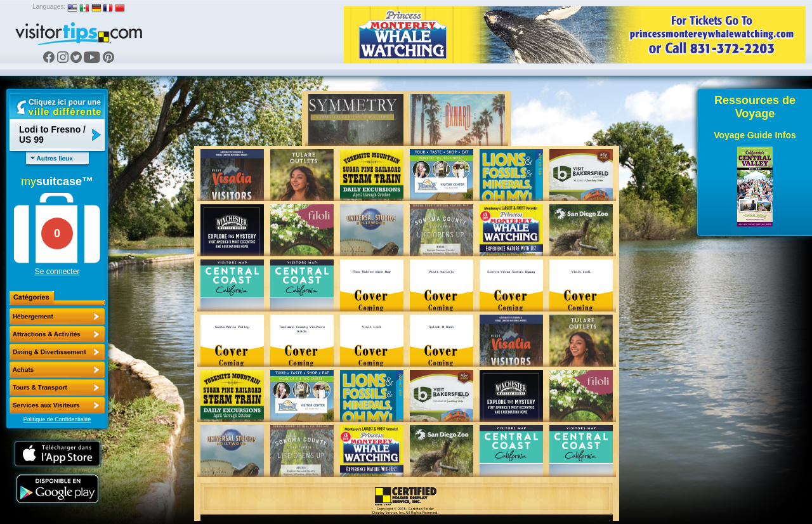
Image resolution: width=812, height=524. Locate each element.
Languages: (49, 7)
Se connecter (57, 272)
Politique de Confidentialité (57, 419)
